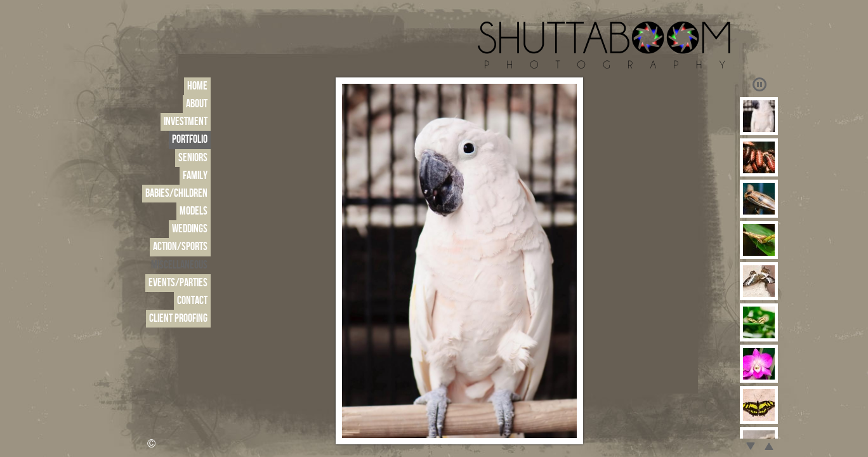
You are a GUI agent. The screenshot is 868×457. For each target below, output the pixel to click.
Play (760, 84)
